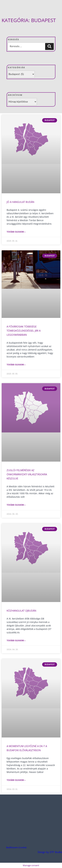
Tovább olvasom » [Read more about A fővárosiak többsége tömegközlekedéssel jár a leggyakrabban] (16, 365)
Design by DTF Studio (50, 852)
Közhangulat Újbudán (21, 611)
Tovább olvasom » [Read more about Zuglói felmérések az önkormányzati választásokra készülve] (16, 505)
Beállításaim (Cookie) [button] (16, 847)
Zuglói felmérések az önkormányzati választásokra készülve (27, 474)
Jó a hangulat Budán (20, 202)
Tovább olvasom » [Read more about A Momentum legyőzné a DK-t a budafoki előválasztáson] (16, 780)
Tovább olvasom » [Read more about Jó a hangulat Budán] (16, 232)
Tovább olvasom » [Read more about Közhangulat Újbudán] (16, 641)
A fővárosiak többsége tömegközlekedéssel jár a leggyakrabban (24, 331)
